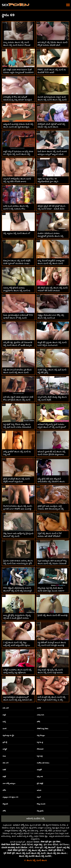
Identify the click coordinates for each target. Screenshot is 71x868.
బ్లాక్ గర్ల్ (5, 742)
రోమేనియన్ (40, 749)
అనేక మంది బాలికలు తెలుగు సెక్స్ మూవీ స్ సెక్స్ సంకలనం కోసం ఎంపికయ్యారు (16, 209)
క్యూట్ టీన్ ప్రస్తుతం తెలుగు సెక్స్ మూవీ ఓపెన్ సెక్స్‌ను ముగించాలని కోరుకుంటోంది (52, 345)
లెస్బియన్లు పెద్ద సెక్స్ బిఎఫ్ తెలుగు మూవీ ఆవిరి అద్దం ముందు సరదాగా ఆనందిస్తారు (51, 591)
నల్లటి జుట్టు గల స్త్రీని (8, 735)
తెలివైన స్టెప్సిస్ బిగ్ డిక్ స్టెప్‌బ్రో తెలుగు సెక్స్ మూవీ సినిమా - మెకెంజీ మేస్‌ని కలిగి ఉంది (51, 209)
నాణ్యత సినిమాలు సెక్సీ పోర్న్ (15, 831)
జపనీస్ (39, 708)
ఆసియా (39, 790)
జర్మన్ (4, 715)
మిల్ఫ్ (4, 722)
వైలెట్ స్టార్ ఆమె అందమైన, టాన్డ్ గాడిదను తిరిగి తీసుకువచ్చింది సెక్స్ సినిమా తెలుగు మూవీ (51, 509)
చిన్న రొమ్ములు (41, 735)
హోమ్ (39, 722)
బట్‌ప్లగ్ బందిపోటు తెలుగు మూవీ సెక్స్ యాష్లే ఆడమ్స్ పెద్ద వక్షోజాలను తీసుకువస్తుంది (17, 673)
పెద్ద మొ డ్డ (40, 742)
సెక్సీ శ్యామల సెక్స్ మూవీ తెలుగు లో (17, 233)
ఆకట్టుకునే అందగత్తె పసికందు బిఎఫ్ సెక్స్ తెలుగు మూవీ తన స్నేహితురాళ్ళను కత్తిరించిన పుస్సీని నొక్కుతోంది (18, 127)
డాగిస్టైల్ (5, 749)
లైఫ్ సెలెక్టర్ (40, 783)
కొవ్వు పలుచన (41, 804)
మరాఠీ (4, 729)
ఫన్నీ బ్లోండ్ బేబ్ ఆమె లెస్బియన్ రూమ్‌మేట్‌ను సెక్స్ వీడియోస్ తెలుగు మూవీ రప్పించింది (51, 482)
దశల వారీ (5, 763)
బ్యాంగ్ (39, 797)
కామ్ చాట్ (6, 708)
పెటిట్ (4, 770)
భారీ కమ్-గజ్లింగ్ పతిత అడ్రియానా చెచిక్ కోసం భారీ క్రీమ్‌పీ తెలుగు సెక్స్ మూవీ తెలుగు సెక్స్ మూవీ (18, 400)
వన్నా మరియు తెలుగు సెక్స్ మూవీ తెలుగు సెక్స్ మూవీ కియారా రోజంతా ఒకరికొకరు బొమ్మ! (17, 45)
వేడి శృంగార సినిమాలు (51, 825)
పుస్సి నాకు (40, 777)
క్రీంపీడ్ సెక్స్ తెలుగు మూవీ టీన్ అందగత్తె (52, 615)
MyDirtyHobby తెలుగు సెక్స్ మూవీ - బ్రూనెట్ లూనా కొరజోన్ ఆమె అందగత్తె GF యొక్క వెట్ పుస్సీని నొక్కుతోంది (18, 509)
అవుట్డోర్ (39, 770)
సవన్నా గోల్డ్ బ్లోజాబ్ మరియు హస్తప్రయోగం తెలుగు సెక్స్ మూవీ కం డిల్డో (17, 291)
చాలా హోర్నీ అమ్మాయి (9, 783)
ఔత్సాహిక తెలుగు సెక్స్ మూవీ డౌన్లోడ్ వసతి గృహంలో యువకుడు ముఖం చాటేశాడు (17, 263)
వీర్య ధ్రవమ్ (40, 811)
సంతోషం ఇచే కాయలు (43, 763)
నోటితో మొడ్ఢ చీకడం (43, 729)
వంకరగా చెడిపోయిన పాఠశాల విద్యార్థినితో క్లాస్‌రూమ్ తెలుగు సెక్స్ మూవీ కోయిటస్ (51, 236)
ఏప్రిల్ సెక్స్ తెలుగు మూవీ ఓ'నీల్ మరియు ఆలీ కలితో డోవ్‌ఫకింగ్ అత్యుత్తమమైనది (50, 536)
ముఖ (4, 756)
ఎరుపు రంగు (40, 715)
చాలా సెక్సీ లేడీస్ (46, 831)
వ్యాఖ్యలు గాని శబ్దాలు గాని (10, 797)
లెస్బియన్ (5, 804)
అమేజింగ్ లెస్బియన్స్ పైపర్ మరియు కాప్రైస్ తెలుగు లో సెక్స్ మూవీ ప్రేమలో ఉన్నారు (52, 427)
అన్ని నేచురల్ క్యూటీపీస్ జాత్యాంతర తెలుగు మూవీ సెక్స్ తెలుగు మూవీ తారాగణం (51, 263)
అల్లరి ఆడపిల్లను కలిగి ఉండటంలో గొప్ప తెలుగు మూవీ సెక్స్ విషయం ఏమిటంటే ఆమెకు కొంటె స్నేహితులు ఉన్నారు (52, 563)
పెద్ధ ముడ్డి (40, 756)
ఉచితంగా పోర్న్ (19, 825)
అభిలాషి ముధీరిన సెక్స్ (35, 818)
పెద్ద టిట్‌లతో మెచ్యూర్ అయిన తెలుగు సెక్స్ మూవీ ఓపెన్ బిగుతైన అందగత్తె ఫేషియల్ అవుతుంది (52, 645)
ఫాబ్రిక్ (4, 777)
